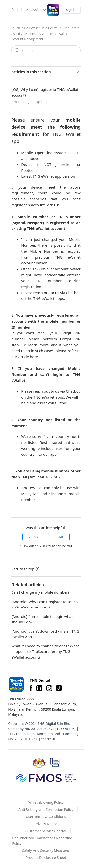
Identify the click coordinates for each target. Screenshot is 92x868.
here (34, 357)
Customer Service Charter (46, 831)
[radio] (33, 537)
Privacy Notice (46, 824)
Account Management (27, 39)
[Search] (46, 50)
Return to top (25, 569)
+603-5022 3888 (21, 699)
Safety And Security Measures (46, 850)
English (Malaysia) (26, 10)
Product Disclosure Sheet (46, 858)
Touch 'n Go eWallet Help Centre (34, 28)
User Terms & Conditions (46, 817)
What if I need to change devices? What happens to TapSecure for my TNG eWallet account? (45, 651)
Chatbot (73, 293)
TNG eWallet (58, 34)
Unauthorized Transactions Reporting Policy (42, 841)
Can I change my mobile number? (40, 592)
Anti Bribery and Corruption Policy (46, 809)
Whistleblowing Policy (46, 802)
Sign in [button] (71, 10)
